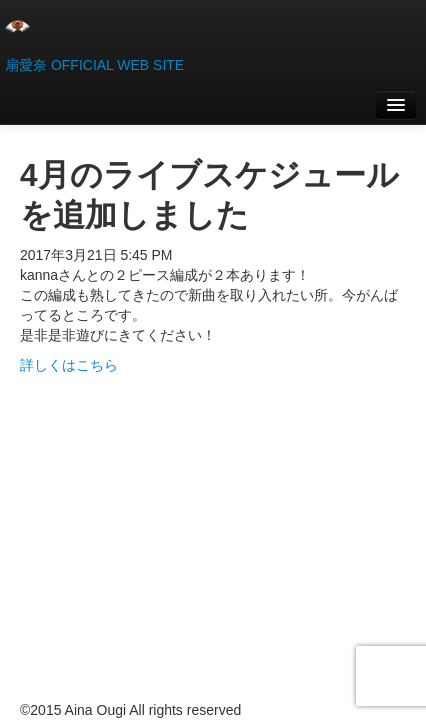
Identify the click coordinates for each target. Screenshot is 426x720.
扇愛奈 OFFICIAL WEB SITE (94, 65)
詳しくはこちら (69, 365)
